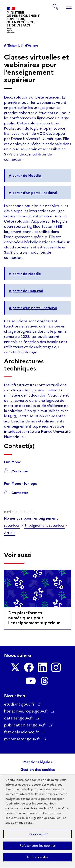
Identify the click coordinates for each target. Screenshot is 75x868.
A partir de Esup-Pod (26, 291)
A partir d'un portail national (33, 193)
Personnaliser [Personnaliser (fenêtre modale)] (38, 834)
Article (10, 533)
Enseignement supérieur (44, 526)
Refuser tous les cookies (37, 846)
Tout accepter (37, 857)
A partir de (25, 274)
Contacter (20, 471)
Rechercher (56, 5)
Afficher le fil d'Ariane (21, 46)
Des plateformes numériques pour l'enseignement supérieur (34, 618)
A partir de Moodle (25, 176)
